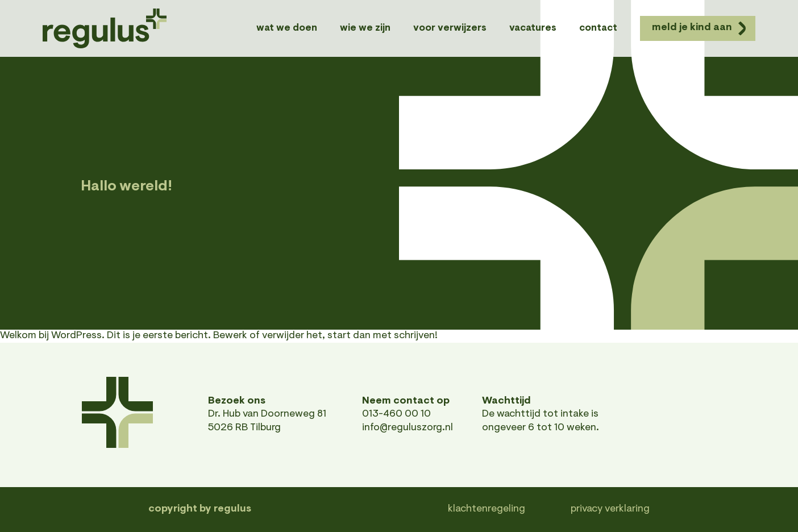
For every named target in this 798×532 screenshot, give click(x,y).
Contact (598, 28)
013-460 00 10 (396, 414)
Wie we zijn (365, 28)
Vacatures (533, 28)
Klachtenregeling (487, 509)
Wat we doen (287, 28)
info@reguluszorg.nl (408, 428)
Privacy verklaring (610, 509)
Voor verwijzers (450, 28)
